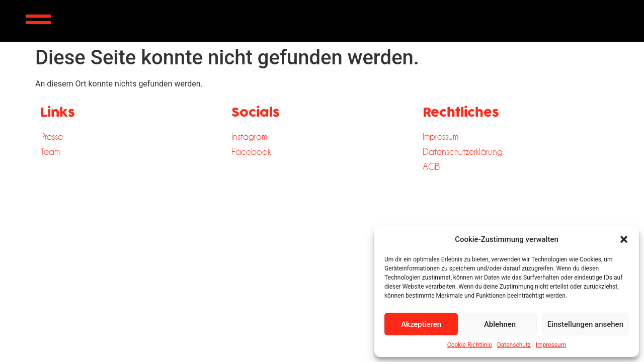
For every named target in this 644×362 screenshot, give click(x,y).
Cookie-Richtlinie (470, 345)
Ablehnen (500, 324)
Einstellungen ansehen (585, 324)
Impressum (551, 345)
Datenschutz (514, 345)
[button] (624, 239)
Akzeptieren (421, 324)
